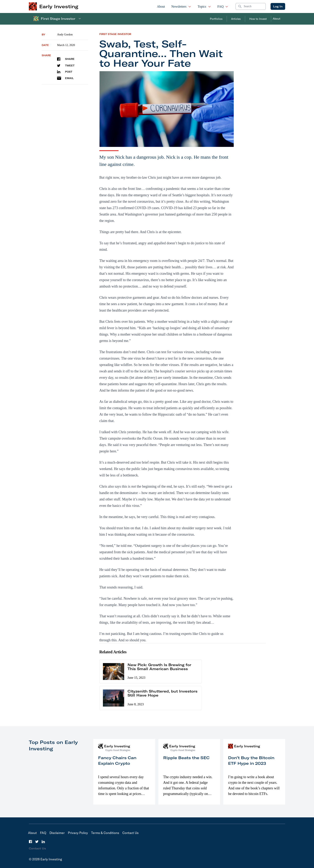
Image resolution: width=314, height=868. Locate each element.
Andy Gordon (65, 35)
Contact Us (130, 833)
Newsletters (181, 7)
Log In (278, 6)
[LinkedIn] (43, 842)
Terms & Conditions (105, 833)
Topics (204, 7)
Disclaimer (57, 833)
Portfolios (216, 19)
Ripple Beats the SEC (186, 758)
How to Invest (258, 19)
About (161, 7)
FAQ (223, 7)
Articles (236, 19)
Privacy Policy (78, 833)
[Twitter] (37, 842)
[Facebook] (30, 842)
